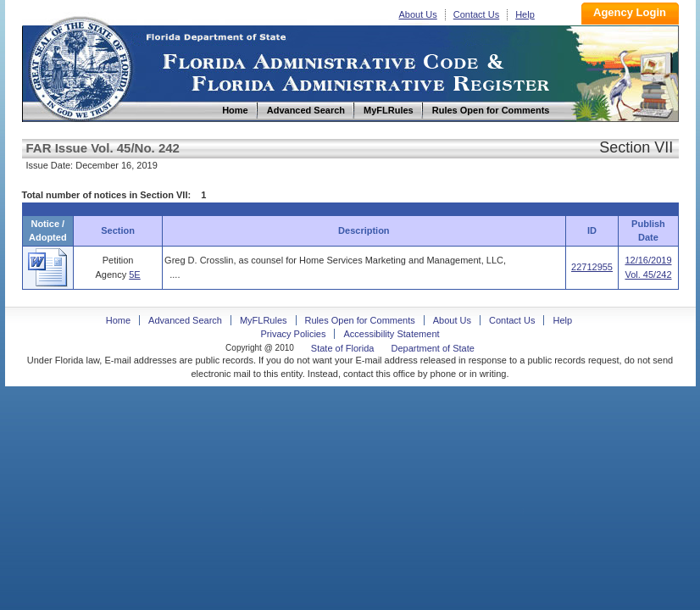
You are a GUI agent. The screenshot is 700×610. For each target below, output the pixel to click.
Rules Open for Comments (360, 320)
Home (80, 67)
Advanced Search (185, 320)
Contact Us (476, 14)
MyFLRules (264, 320)
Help (525, 14)
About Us (418, 14)
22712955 (592, 267)
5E (134, 274)
